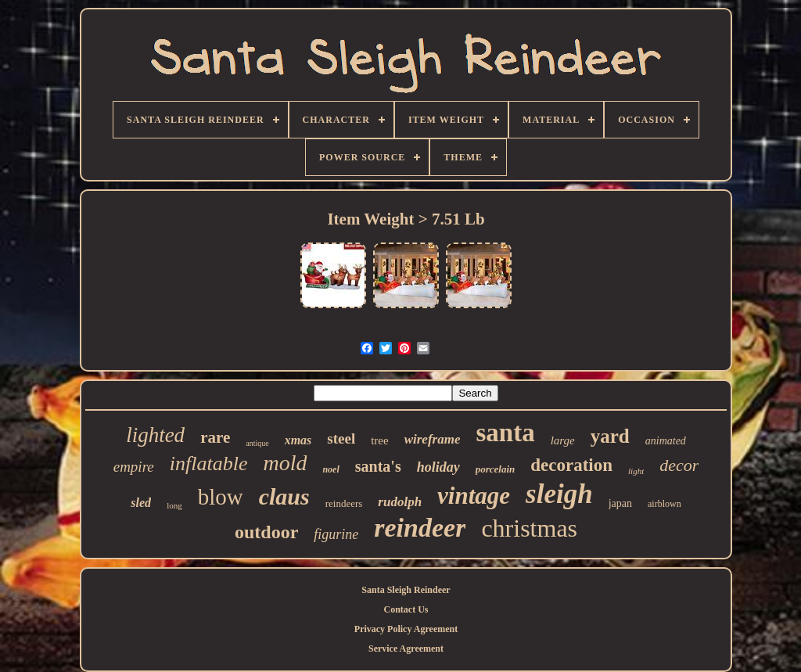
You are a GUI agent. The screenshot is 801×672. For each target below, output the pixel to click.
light (636, 471)
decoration (571, 465)
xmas (298, 440)
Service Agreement (406, 649)
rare (215, 437)
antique (257, 443)
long (174, 505)
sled (141, 503)
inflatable (209, 464)
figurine (336, 534)
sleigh (559, 494)
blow (221, 497)
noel (330, 469)
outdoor (266, 532)
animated (666, 441)
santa (505, 433)
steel (341, 438)
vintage (474, 496)
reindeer (420, 528)
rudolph (400, 502)
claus (284, 496)
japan (620, 503)
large (563, 440)
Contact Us (406, 609)
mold (285, 463)
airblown (665, 504)
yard (610, 436)
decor (679, 465)
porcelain (496, 469)
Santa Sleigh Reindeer (406, 590)
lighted (155, 435)
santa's (378, 466)
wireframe (433, 439)
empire (134, 467)
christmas (529, 528)
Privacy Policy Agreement (406, 629)
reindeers (344, 503)
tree (379, 440)
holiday (438, 467)
